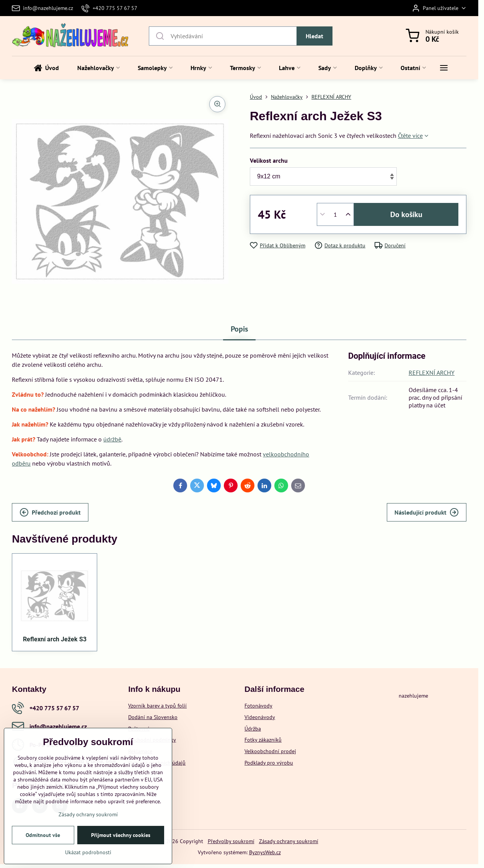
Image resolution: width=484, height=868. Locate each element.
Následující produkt (427, 512)
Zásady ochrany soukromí (289, 841)
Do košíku (406, 214)
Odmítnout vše (43, 835)
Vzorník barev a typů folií (157, 706)
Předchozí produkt (50, 512)
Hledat (315, 36)
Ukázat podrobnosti (88, 852)
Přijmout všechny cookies (121, 835)
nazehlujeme (413, 696)
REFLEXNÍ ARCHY (432, 373)
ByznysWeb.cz (265, 852)
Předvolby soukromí (231, 841)
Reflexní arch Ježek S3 (55, 639)
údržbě (112, 439)
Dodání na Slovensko (153, 717)
